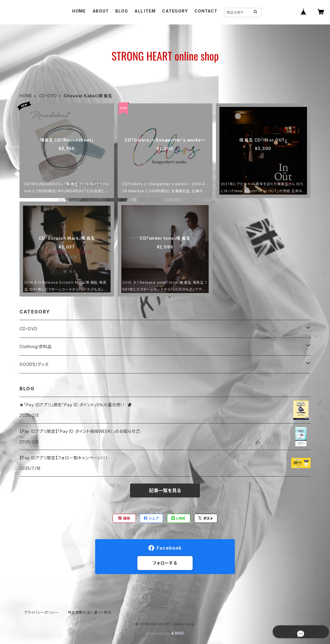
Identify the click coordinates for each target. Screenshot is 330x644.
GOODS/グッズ (34, 364)
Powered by (165, 633)
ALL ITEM (145, 11)
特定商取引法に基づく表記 (90, 612)
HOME (79, 11)
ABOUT (101, 11)
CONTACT (206, 11)
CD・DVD (48, 96)
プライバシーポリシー (41, 612)
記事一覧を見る (165, 491)
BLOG (121, 11)
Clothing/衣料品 (36, 346)
